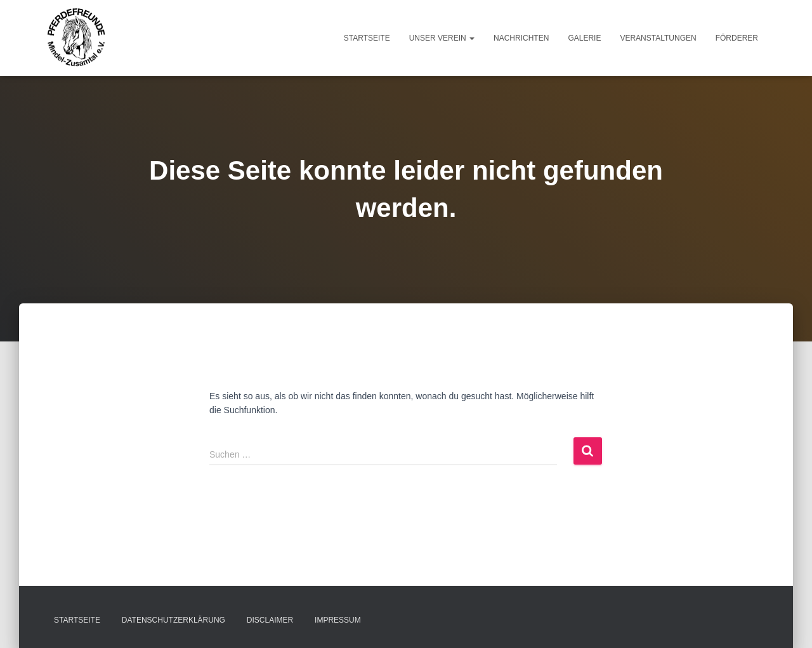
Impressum (338, 620)
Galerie (584, 38)
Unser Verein (442, 38)
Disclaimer (270, 620)
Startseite (367, 38)
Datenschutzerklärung (174, 620)
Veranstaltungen (658, 38)
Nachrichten (521, 38)
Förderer (737, 38)
